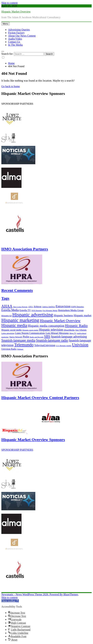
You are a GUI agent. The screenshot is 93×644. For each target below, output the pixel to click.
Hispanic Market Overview (16, 12)
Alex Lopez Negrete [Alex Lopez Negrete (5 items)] (20, 307)
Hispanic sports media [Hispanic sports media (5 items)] (30, 330)
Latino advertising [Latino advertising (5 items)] (8, 333)
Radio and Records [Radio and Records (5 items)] (37, 337)
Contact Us (14, 42)
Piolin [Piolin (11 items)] (26, 337)
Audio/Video (15, 39)
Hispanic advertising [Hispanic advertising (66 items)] (33, 315)
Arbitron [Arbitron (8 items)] (37, 307)
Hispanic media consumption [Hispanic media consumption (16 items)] (46, 326)
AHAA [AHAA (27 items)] (7, 306)
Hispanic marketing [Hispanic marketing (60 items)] (20, 320)
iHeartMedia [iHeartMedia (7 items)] (69, 330)
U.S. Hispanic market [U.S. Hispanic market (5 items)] (64, 346)
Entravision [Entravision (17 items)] (63, 306)
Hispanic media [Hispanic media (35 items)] (14, 325)
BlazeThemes (71, 594)
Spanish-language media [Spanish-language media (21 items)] (18, 340)
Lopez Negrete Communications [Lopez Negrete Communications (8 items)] (30, 333)
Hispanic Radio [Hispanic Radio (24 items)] (76, 326)
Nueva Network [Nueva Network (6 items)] (16, 337)
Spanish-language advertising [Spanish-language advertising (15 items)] (69, 337)
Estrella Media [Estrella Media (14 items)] (10, 310)
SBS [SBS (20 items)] (47, 336)
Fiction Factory (16, 33)
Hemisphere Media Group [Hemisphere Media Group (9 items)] (71, 310)
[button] (10, 601)
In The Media (15, 45)
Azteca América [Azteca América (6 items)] (48, 307)
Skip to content (10, 3)
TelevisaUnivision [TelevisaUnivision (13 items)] (45, 345)
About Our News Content (22, 36)
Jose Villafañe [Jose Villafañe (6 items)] (81, 330)
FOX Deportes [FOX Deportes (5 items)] (37, 311)
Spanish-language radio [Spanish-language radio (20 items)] (52, 340)
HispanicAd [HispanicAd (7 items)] (6, 316)
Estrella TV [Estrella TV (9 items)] (25, 310)
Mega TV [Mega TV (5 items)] (73, 333)
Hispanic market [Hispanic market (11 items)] (82, 315)
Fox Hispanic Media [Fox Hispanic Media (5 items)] (50, 311)
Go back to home (11, 86)
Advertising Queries (19, 30)
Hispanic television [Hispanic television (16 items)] (51, 330)
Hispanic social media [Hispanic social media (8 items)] (12, 330)
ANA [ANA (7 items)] (31, 307)
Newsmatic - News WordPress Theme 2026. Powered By (32, 594)
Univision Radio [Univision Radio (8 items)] (9, 349)
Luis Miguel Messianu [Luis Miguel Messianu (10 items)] (57, 333)
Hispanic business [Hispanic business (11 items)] (63, 315)
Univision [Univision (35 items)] (80, 345)
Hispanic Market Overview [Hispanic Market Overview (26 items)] (60, 321)
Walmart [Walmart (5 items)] (20, 349)
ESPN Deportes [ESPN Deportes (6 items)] (77, 307)
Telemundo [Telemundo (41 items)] (24, 345)
